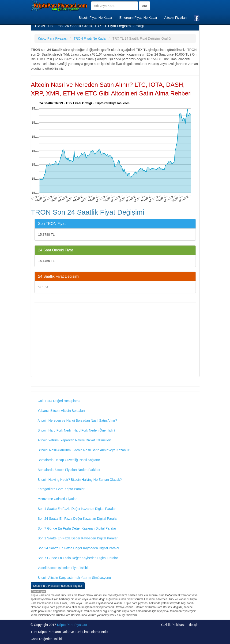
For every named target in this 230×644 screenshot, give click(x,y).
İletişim (194, 625)
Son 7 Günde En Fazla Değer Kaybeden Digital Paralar (78, 558)
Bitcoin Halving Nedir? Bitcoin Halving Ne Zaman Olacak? (80, 480)
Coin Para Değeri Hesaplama (59, 401)
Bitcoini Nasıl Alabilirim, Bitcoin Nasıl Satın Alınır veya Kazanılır (84, 450)
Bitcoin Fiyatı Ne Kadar (96, 18)
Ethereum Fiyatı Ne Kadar (138, 18)
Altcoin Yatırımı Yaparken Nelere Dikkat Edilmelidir (74, 440)
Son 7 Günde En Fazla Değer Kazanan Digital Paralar (77, 528)
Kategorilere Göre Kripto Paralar (61, 489)
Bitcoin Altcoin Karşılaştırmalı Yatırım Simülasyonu (74, 578)
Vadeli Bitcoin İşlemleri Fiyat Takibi (63, 568)
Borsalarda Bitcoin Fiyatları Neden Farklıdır (69, 470)
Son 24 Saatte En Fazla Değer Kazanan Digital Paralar (78, 519)
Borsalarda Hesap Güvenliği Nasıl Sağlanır (69, 460)
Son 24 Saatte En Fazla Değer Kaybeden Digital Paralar (79, 548)
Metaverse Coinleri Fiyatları (58, 499)
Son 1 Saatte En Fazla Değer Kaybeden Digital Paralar (78, 538)
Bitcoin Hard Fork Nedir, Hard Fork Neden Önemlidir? (77, 430)
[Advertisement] (115, 340)
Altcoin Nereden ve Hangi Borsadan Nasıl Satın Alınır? (77, 420)
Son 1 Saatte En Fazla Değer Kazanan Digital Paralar (77, 509)
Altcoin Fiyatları (176, 18)
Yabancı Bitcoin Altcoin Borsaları (61, 411)
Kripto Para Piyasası (72, 625)
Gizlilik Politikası (173, 625)
